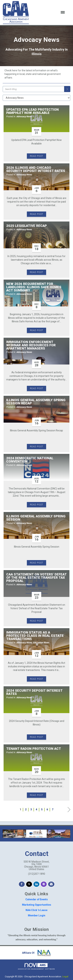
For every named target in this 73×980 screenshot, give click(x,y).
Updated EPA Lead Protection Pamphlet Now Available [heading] (32, 111)
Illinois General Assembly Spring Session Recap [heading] (36, 402)
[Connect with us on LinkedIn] (36, 884)
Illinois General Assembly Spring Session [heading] (36, 518)
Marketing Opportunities (37, 905)
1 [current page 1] (20, 809)
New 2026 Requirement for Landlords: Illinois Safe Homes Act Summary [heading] (34, 287)
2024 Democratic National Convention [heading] (30, 460)
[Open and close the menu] (49, 13)
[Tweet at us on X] (29, 884)
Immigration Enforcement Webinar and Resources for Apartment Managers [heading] (31, 345)
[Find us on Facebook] (22, 884)
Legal (65, 977)
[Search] (67, 89)
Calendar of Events (37, 899)
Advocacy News (24, 116)
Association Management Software (36, 966)
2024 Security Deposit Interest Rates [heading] (34, 692)
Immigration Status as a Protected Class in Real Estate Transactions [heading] (35, 636)
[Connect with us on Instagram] (44, 884)
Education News (41, 643)
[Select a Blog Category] (36, 98)
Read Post (36, 156)
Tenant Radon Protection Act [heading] (34, 749)
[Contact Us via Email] (51, 884)
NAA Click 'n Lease (36, 910)
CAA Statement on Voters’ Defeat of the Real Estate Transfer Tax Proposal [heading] (36, 578)
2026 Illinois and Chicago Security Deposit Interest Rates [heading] (36, 169)
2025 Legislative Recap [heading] (27, 226)
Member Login (37, 915)
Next (69, 810)
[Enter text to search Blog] (33, 89)
